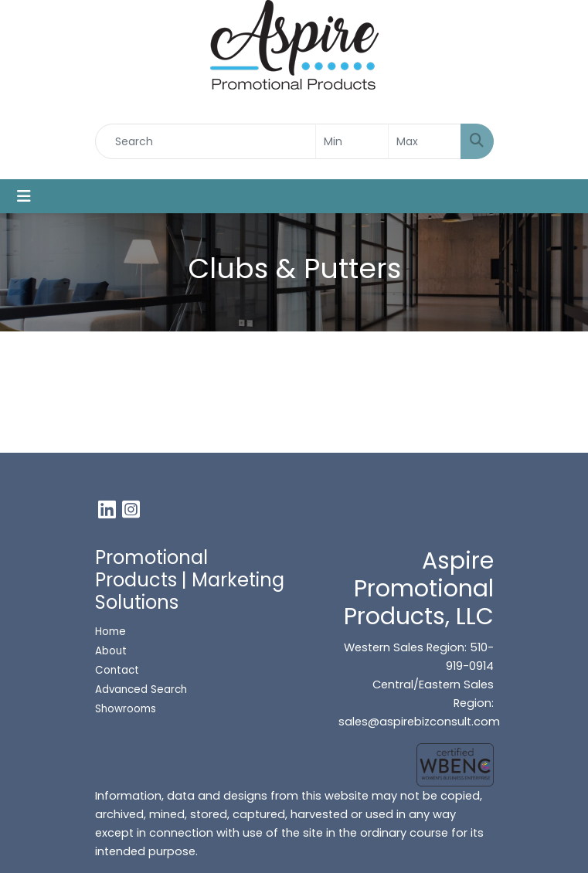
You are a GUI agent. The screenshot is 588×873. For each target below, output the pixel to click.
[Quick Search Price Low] (352, 141)
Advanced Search (141, 690)
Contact (117, 670)
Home (110, 632)
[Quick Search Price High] (425, 141)
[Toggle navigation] (24, 196)
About (111, 651)
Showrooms (127, 709)
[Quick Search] (206, 141)
